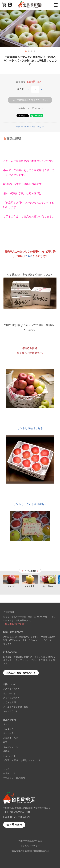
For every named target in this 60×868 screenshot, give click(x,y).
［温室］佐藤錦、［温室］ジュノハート (22, 760)
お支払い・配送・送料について (21, 673)
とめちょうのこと (12, 689)
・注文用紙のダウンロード (16, 624)
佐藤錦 (6, 751)
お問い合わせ (14, 825)
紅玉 (5, 742)
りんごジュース (10, 747)
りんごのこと (9, 693)
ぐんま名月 (8, 729)
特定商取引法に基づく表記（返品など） (30, 127)
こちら (29, 256)
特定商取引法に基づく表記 (30, 841)
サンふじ (7, 724)
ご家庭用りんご (10, 738)
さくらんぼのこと (12, 698)
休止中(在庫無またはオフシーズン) (30, 100)
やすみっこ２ (9, 773)
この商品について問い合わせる (30, 108)
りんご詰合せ (9, 733)
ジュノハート (9, 756)
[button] (26, 51)
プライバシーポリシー (30, 846)
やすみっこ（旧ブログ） (15, 778)
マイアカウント (10, 711)
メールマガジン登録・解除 (16, 707)
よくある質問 (9, 702)
